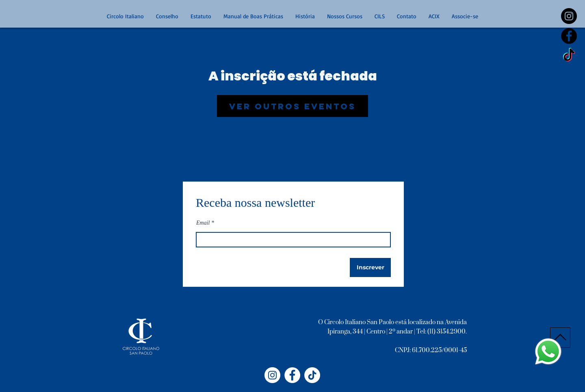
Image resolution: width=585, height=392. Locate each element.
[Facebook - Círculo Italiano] (292, 375)
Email (203, 223)
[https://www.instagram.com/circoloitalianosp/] (569, 16)
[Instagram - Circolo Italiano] (272, 375)
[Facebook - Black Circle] (569, 36)
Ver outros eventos (292, 106)
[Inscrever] (370, 267)
